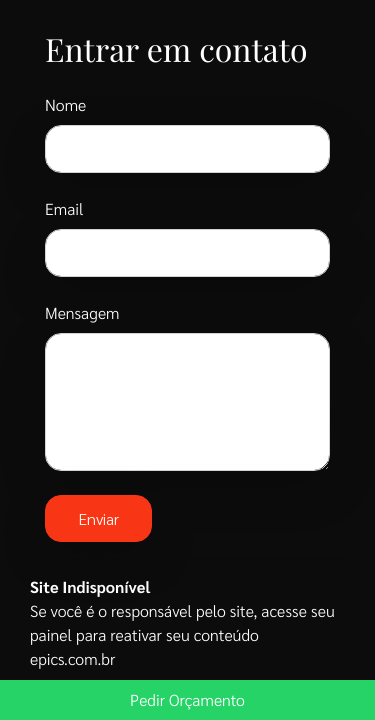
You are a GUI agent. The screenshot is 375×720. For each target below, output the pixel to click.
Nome (65, 104)
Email (64, 208)
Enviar (98, 518)
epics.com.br (72, 658)
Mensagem (82, 312)
